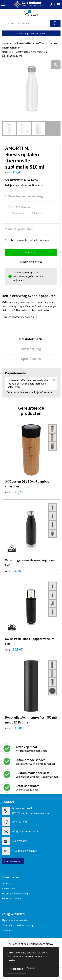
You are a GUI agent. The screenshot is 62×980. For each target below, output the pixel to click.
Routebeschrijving (12, 898)
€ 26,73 (14, 492)
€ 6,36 (13, 571)
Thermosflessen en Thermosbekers (37, 43)
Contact (6, 883)
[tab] (31, 339)
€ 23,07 (14, 649)
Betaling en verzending (15, 893)
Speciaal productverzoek (31, 33)
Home (5, 43)
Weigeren (31, 968)
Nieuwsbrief (8, 888)
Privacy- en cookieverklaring (18, 925)
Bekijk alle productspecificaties (24, 185)
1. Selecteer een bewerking (24, 196)
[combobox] (26, 23)
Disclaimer (8, 930)
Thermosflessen (11, 48)
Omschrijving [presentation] (31, 349)
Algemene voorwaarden (15, 920)
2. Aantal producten (19, 229)
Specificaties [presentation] (31, 359)
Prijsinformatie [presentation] (31, 339)
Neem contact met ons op (19, 317)
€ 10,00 (14, 728)
